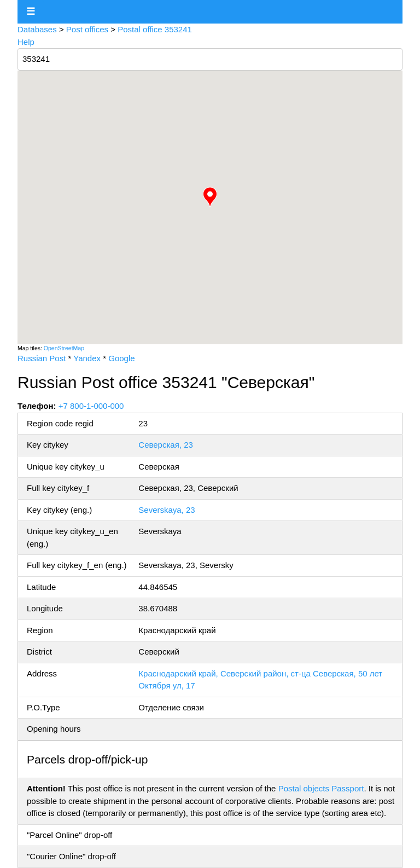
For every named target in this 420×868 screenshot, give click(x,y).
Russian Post (42, 358)
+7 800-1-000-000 (91, 406)
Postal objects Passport (321, 788)
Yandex (87, 358)
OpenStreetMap (64, 348)
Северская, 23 (166, 445)
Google (121, 358)
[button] (210, 197)
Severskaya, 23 (167, 510)
